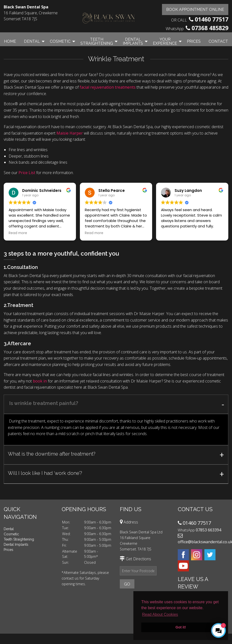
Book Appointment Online (195, 10)
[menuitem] (10, 41)
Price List (27, 173)
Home (10, 41)
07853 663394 (208, 530)
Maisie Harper (70, 133)
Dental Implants (133, 41)
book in (40, 381)
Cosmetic (60, 41)
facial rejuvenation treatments (108, 87)
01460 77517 (212, 19)
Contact (218, 41)
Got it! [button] (181, 627)
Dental (32, 41)
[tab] (116, 404)
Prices (194, 41)
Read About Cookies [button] (160, 614)
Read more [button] (18, 233)
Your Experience (165, 41)
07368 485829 (210, 28)
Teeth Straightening (97, 41)
